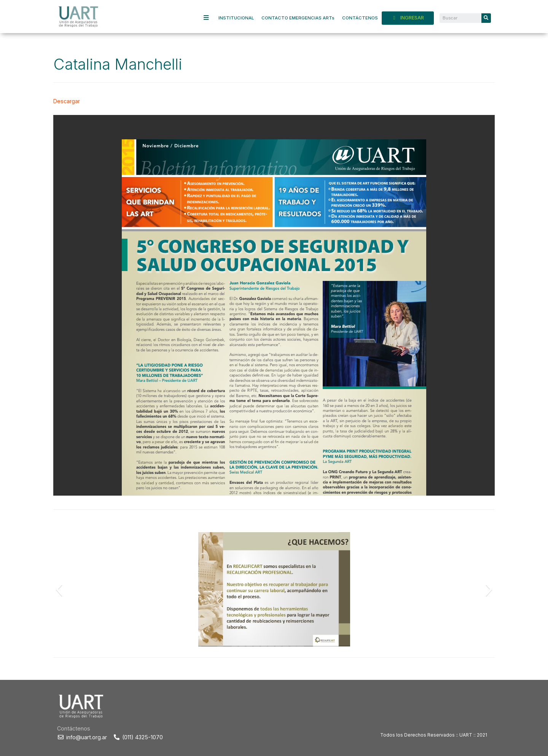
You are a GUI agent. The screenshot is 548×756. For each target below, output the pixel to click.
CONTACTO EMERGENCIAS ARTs (298, 18)
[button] (59, 589)
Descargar (67, 101)
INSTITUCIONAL (236, 18)
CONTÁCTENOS (360, 18)
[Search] (486, 18)
